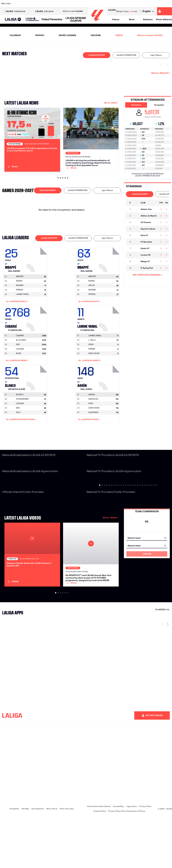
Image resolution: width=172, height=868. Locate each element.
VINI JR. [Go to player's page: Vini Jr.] (92, 309)
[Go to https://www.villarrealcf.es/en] (169, 4)
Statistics (148, 19)
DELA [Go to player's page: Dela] (18, 436)
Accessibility (118, 858)
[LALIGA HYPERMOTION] (33, 19)
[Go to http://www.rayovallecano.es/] (105, 4)
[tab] (97, 55)
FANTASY (40, 35)
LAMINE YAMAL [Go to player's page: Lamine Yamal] (22, 318)
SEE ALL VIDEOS (110, 542)
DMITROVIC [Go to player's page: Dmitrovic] (93, 423)
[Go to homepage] (97, 22)
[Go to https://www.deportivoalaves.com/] (48, 4)
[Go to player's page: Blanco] (37, 401)
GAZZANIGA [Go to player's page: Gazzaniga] (93, 436)
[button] (13, 19)
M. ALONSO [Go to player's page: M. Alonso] (21, 364)
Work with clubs (67, 860)
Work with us (52, 860)
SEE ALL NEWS (111, 103)
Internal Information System (99, 858)
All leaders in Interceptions (21, 444)
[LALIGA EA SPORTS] (13, 20)
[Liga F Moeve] (52, 20)
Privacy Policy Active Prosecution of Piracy (127, 862)
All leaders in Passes (17, 384)
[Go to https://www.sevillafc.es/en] (153, 4)
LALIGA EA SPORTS (97, 55)
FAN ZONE (96, 35)
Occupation (159, 105)
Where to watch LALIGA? (150, 35)
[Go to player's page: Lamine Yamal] (110, 342)
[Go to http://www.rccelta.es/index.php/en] (40, 4)
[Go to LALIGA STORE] (130, 11)
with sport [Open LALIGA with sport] (44, 11)
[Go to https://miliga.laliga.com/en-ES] (165, 11)
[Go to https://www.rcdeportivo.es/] (112, 4)
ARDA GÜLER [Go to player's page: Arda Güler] (94, 377)
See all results (160, 73)
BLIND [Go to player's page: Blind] (19, 377)
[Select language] (147, 11)
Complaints (14, 860)
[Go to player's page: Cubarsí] (37, 342)
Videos (116, 19)
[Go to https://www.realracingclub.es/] (97, 4)
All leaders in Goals (17, 325)
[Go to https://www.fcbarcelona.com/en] (64, 4)
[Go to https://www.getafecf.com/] (72, 4)
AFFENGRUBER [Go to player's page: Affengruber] (22, 423)
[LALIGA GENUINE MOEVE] (76, 20)
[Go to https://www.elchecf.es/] (56, 4)
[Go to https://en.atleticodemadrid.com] (24, 4)
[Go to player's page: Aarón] (110, 401)
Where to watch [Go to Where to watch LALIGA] (73, 11)
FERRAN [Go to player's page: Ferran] (19, 314)
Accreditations (38, 860)
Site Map (25, 860)
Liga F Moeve (156, 55)
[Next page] (168, 676)
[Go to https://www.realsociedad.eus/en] (144, 4)
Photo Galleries (164, 19)
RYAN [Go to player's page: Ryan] (91, 428)
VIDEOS (119, 35)
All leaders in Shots (89, 325)
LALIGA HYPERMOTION (126, 55)
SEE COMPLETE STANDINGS (147, 275)
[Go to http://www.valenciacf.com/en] (161, 4)
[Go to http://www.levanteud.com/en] (80, 4)
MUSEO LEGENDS (67, 35)
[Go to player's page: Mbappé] (37, 283)
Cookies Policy (100, 862)
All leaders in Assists (90, 384)
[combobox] (147, 562)
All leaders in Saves (89, 444)
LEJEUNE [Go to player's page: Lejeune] (20, 373)
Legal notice (132, 858)
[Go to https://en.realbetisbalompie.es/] (128, 4)
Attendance (136, 105)
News (132, 19)
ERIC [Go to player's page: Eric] (18, 368)
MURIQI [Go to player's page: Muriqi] (19, 305)
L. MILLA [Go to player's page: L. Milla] (92, 364)
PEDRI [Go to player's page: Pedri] (91, 368)
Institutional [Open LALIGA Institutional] (15, 11)
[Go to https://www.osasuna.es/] (32, 4)
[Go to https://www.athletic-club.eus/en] (16, 4)
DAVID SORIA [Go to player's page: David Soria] (94, 432)
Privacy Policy (145, 858)
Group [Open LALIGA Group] (115, 11)
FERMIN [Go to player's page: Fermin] (92, 373)
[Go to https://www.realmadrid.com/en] (136, 4)
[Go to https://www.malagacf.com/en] (88, 4)
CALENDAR (15, 35)
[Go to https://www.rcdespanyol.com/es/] (120, 4)
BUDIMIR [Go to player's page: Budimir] (20, 309)
